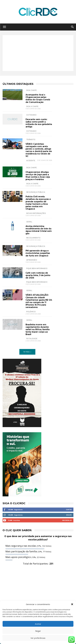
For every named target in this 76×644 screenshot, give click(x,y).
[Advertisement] (38, 53)
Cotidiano (31, 115)
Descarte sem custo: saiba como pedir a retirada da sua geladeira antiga (39, 123)
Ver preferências (38, 638)
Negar (38, 631)
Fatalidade (32, 339)
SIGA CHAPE (32, 90)
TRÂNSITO (31, 139)
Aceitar (38, 624)
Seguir (69, 515)
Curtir (69, 510)
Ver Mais (27, 352)
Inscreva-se (67, 520)
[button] (72, 604)
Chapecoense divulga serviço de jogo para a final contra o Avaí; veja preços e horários (38, 176)
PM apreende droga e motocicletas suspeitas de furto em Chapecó (38, 253)
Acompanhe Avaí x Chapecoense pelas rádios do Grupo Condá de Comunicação (38, 98)
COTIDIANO (31, 131)
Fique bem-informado (37, 268)
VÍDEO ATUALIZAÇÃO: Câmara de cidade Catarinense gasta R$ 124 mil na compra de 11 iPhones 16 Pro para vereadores (39, 301)
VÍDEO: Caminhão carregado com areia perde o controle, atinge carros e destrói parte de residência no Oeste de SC (39, 150)
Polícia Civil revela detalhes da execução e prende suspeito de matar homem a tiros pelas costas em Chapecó (38, 203)
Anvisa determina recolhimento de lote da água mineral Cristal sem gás (39, 230)
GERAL (29, 222)
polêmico (31, 312)
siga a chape (32, 184)
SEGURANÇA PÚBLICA (36, 192)
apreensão (32, 260)
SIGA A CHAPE (32, 106)
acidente (31, 161)
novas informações (36, 213)
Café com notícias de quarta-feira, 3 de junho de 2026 (38, 275)
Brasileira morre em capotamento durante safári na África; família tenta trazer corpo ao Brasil (38, 330)
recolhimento (33, 238)
